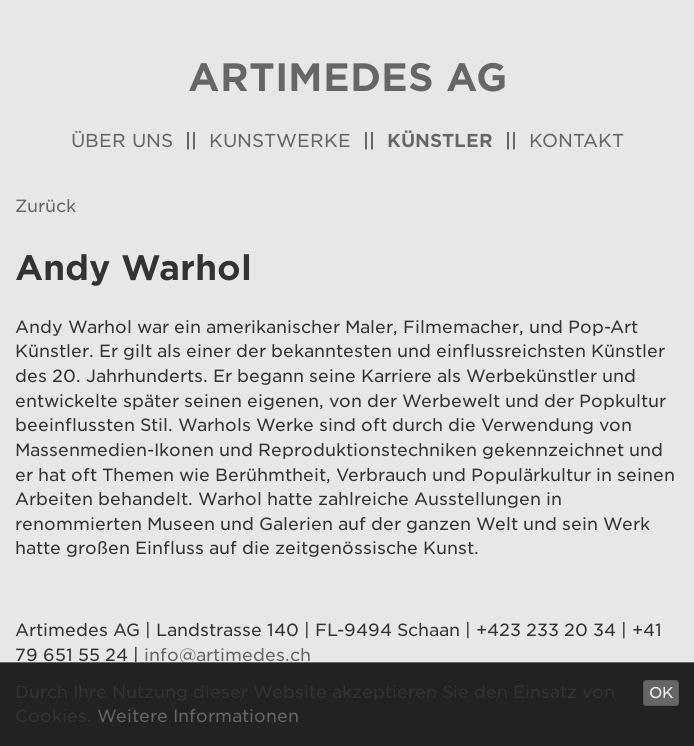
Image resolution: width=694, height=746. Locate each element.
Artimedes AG (347, 77)
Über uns (122, 140)
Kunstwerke (280, 140)
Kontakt (576, 140)
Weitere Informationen (198, 716)
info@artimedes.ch (227, 655)
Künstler (440, 140)
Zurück (45, 206)
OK (661, 693)
